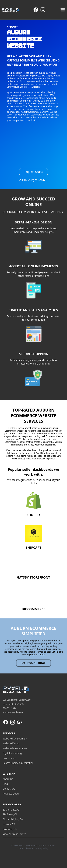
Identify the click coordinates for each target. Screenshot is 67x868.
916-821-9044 (9, 708)
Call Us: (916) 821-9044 (32, 180)
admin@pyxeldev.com (13, 712)
